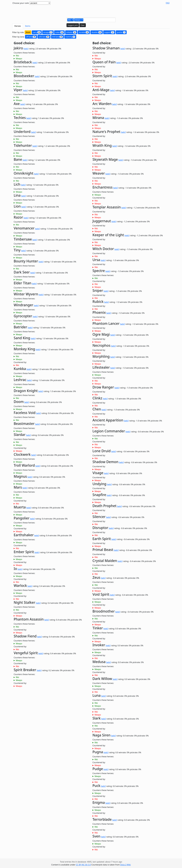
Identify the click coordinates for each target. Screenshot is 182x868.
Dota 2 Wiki (125, 865)
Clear (83, 25)
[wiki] (26, 49)
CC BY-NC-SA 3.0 (83, 865)
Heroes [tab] (18, 26)
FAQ (168, 3)
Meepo (19, 59)
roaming (70, 37)
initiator (71, 32)
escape (48, 32)
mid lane (57, 37)
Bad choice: (102, 43)
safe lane (44, 37)
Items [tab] (28, 26)
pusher (121, 32)
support (109, 32)
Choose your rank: (21, 3)
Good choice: (24, 43)
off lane (31, 37)
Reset (28, 32)
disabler (97, 32)
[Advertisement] (91, 10)
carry (37, 32)
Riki (17, 56)
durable (84, 32)
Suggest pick (73, 25)
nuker (59, 32)
